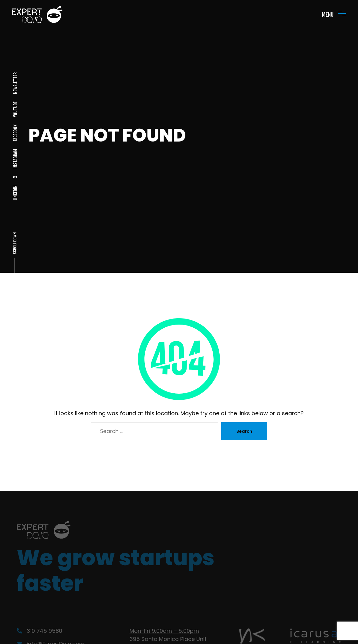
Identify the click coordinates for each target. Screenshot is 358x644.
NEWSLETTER (15, 83)
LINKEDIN (15, 193)
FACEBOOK (15, 133)
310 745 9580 (39, 631)
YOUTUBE (15, 109)
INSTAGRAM (15, 159)
